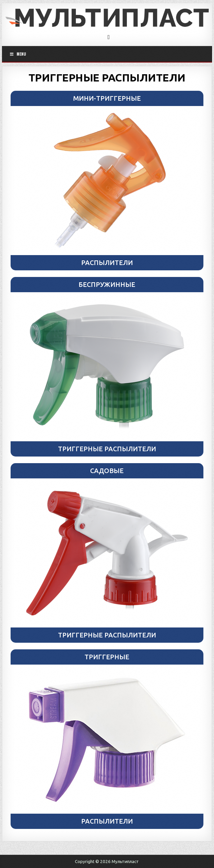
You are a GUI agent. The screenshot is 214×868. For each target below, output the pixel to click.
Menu (18, 54)
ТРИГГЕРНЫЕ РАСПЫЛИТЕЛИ (107, 78)
